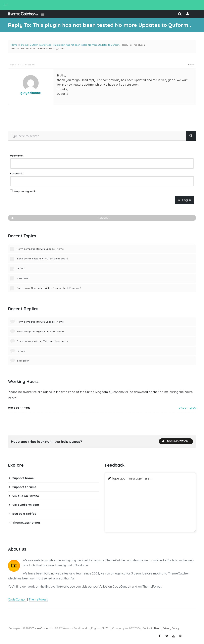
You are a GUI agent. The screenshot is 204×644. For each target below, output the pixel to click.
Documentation (175, 441)
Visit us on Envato (26, 496)
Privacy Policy (171, 628)
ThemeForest (38, 599)
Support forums (24, 487)
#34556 (191, 65)
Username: (17, 156)
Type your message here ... (132, 478)
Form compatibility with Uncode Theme (40, 249)
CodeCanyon (17, 599)
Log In (187, 200)
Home (14, 45)
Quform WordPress (40, 45)
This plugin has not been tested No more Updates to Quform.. (87, 45)
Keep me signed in (25, 191)
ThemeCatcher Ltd (43, 628)
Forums (24, 45)
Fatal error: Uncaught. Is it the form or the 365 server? (49, 288)
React (158, 628)
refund (21, 268)
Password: (16, 174)
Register (60, 218)
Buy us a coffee (24, 514)
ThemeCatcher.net (26, 523)
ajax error (23, 278)
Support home (23, 478)
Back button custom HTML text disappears (42, 259)
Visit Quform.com (26, 505)
